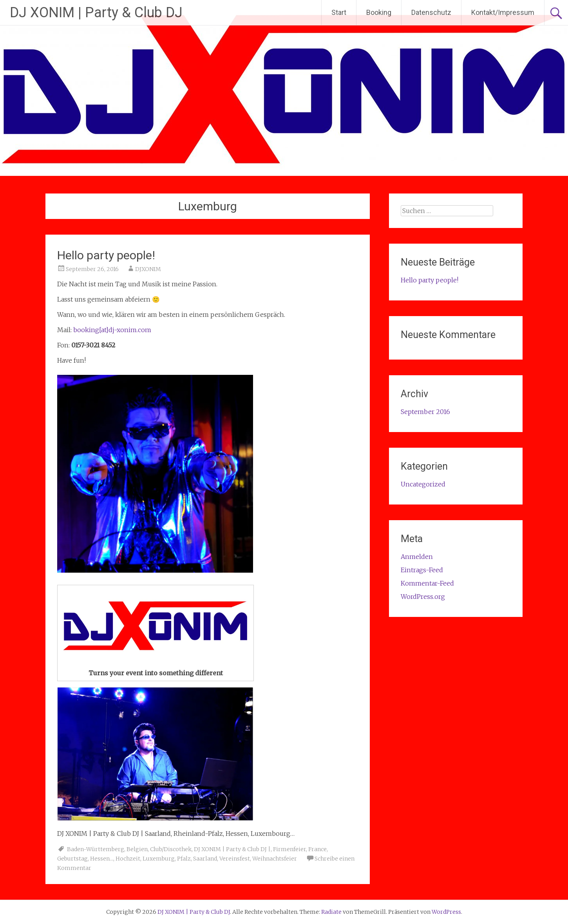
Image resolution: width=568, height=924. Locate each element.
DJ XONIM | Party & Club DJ (96, 13)
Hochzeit (128, 859)
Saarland (205, 859)
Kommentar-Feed (427, 583)
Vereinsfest (235, 859)
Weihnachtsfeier (275, 859)
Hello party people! (106, 255)
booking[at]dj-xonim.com (112, 330)
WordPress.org (423, 597)
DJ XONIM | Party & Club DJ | (232, 849)
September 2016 (425, 412)
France (317, 849)
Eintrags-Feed (422, 570)
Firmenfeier (289, 849)
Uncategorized (423, 484)
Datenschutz (431, 12)
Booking (379, 12)
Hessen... (102, 859)
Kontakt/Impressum (503, 12)
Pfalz (184, 859)
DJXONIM (148, 269)
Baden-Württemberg (96, 849)
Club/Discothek (171, 849)
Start (339, 12)
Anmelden (417, 557)
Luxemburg (159, 859)
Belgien (137, 849)
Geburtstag (72, 859)
